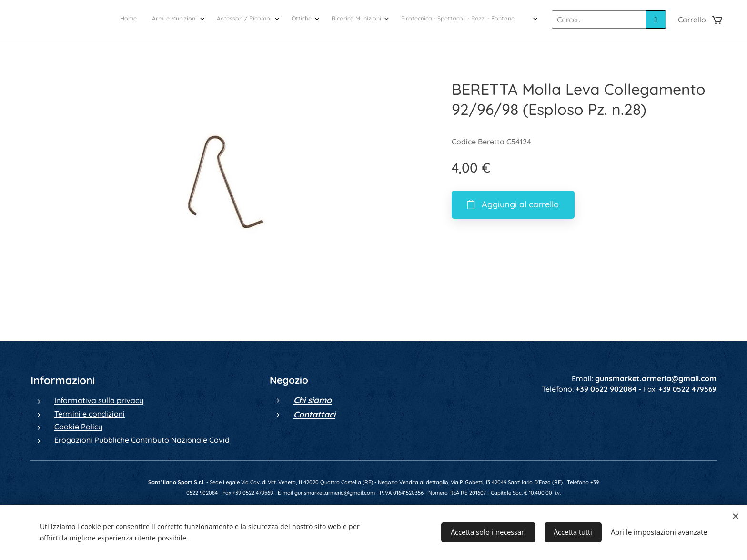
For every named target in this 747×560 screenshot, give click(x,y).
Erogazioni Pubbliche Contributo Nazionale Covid (142, 440)
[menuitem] (427, 20)
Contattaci (314, 414)
